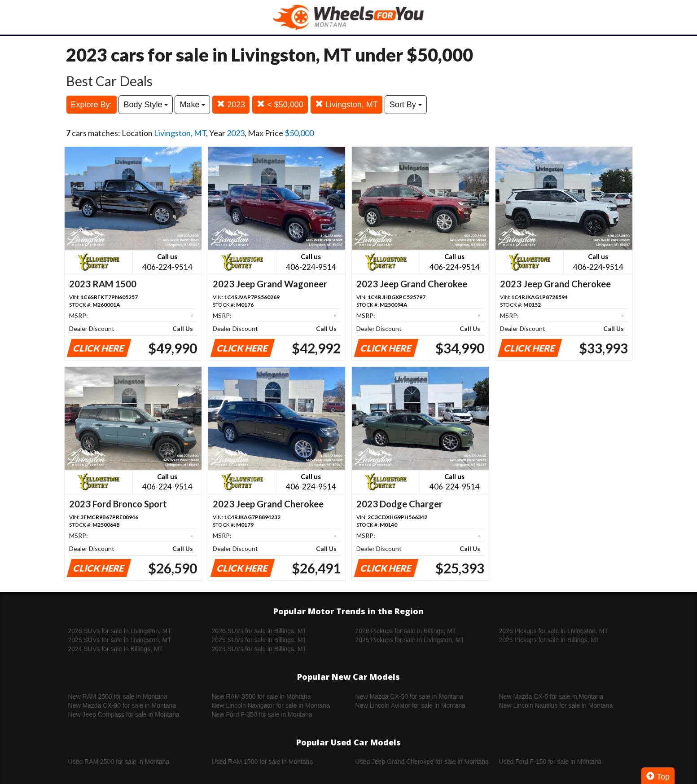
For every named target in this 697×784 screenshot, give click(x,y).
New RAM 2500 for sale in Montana (118, 696)
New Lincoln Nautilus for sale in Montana (556, 705)
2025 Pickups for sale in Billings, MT (550, 640)
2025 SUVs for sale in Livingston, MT (120, 640)
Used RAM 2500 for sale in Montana (119, 762)
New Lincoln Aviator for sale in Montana (411, 705)
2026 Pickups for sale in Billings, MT (406, 631)
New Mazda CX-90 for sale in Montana (122, 705)
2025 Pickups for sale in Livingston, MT (410, 640)
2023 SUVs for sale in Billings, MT (259, 649)
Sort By (406, 105)
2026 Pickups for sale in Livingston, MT (554, 631)
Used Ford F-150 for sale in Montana (550, 762)
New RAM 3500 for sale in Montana (261, 696)
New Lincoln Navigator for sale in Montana (271, 705)
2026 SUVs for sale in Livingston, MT (120, 631)
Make (192, 105)
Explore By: (92, 105)
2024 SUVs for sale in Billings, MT (116, 649)
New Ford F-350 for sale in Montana (262, 714)
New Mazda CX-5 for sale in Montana (551, 696)
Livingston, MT (346, 104)
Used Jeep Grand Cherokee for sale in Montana (422, 762)
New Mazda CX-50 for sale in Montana (409, 696)
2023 (231, 104)
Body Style (146, 105)
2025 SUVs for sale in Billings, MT (259, 640)
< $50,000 (280, 104)
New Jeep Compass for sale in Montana (124, 714)
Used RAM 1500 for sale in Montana (263, 762)
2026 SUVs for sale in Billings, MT (259, 631)
